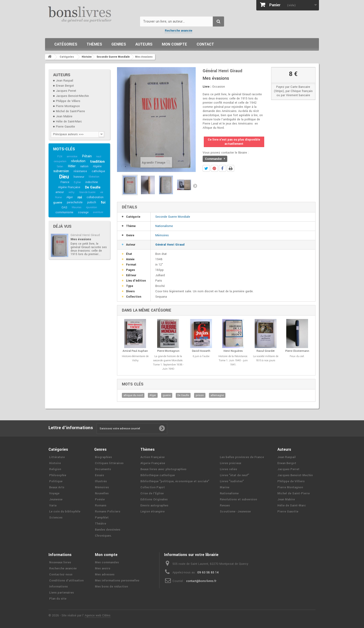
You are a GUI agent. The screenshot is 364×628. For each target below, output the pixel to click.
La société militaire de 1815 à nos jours (266, 358)
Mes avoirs (103, 569)
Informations (58, 587)
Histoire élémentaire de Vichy (135, 358)
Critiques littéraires (109, 463)
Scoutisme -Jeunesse (235, 512)
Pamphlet (102, 518)
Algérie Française (69, 187)
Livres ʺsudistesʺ (232, 481)
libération (94, 177)
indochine (92, 182)
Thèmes (94, 44)
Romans (101, 506)
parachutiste (75, 202)
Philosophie (58, 475)
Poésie (100, 500)
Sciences (56, 518)
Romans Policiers (108, 512)
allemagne (217, 395)
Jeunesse (56, 500)
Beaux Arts (57, 487)
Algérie (97, 166)
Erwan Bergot (65, 86)
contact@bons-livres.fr (201, 581)
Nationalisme (164, 226)
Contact (205, 44)
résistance (80, 171)
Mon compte (174, 44)
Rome (58, 197)
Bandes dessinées (108, 530)
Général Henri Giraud (85, 235)
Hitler (72, 166)
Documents (103, 469)
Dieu (64, 177)
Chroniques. (103, 536)
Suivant (195, 186)
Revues (225, 506)
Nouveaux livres (60, 562)
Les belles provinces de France (242, 457)
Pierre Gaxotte (65, 127)
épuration (92, 207)
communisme (64, 212)
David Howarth (201, 351)
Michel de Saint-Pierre (70, 111)
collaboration (95, 197)
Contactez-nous (61, 575)
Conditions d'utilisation (66, 581)
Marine (225, 487)
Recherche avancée (179, 31)
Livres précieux (231, 463)
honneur (79, 177)
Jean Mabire (64, 116)
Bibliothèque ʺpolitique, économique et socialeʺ (175, 481)
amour (60, 192)
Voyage (54, 493)
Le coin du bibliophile (65, 512)
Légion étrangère (153, 512)
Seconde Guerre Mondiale (173, 217)
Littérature (57, 457)
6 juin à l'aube (201, 356)
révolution (78, 161)
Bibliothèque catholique (158, 475)
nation (84, 166)
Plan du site (58, 599)
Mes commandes (107, 562)
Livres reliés (228, 469)
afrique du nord (133, 395)
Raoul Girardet (266, 351)
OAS (64, 207)
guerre (58, 202)
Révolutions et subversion (238, 500)
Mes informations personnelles (117, 581)
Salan (60, 166)
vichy (71, 192)
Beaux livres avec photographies (163, 469)
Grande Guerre (87, 192)
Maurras (77, 207)
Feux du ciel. (297, 356)
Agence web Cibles (98, 615)
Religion (55, 469)
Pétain (87, 156)
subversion (61, 171)
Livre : (207, 87)
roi (80, 197)
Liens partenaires (62, 593)
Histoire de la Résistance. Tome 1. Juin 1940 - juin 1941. (233, 360)
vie (102, 192)
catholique (98, 171)
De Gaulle (93, 187)
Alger (70, 197)
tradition (97, 161)
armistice (72, 156)
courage (83, 212)
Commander (215, 159)
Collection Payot (153, 487)
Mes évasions (81, 239)
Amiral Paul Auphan (135, 351)
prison (200, 395)
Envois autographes (154, 506)
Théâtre (101, 524)
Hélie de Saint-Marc (69, 122)
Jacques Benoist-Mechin (72, 96)
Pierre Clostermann (297, 351)
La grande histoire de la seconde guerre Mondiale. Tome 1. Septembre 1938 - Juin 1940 (168, 363)
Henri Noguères (233, 351)
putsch (92, 202)
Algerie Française (153, 463)
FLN (60, 156)
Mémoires (162, 235)
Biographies (103, 457)
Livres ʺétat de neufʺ (234, 475)
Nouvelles (102, 493)
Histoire (55, 463)
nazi (99, 156)
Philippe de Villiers (68, 101)
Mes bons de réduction (111, 587)
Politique (56, 481)
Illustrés (101, 481)
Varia (53, 506)
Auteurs (144, 44)
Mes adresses (105, 575)
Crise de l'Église (152, 493)
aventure (98, 212)
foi (103, 202)
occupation (60, 161)
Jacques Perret (66, 91)
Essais (99, 475)
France (65, 182)
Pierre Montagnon (68, 106)
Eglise (77, 182)
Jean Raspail (65, 81)
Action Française (153, 457)
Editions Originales (154, 500)
